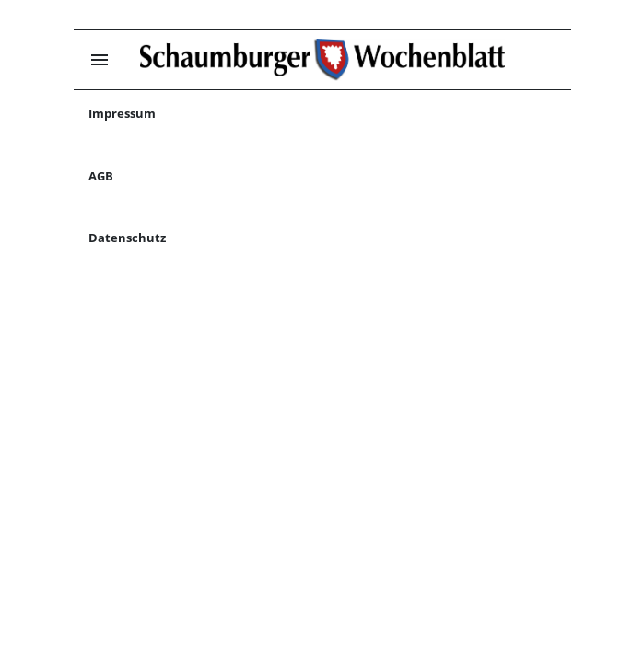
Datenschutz (127, 238)
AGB (101, 176)
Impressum (122, 113)
